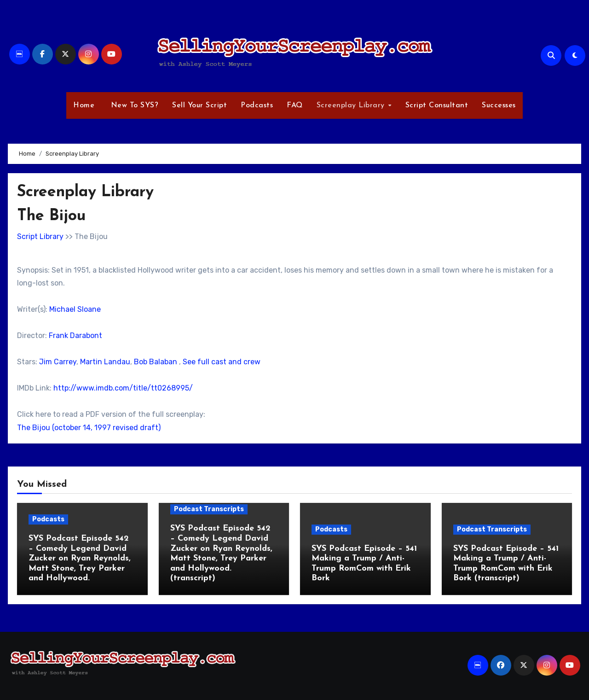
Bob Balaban (156, 362)
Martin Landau (105, 362)
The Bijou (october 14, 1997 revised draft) (89, 428)
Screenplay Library (352, 105)
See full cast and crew (222, 362)
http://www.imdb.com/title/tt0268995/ (123, 388)
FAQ (295, 105)
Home (84, 105)
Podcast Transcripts (209, 509)
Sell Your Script (199, 105)
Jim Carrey (58, 362)
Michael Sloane (75, 309)
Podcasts (257, 105)
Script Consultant (437, 105)
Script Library (40, 236)
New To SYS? (133, 105)
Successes (499, 105)
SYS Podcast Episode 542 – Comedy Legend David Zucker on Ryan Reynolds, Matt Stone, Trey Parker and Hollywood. (80, 558)
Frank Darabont (75, 335)
